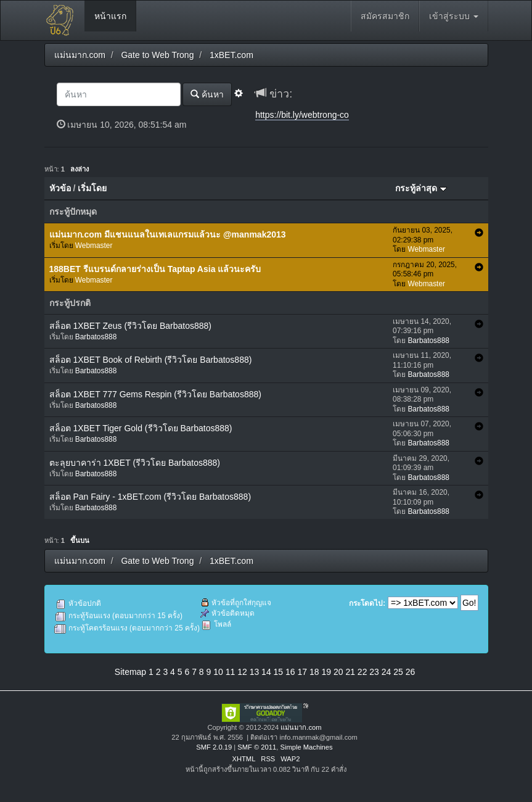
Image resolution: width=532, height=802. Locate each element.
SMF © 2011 (257, 747)
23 (374, 672)
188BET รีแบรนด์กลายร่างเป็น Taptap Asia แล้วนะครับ (155, 269)
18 (314, 672)
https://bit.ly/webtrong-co (302, 115)
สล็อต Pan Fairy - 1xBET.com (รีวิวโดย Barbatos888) (150, 497)
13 (255, 672)
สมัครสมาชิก (385, 16)
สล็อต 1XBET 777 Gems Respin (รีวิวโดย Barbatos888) (155, 394)
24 (387, 672)
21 (350, 672)
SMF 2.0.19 (214, 747)
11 (231, 672)
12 (242, 672)
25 (398, 672)
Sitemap (130, 672)
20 (338, 672)
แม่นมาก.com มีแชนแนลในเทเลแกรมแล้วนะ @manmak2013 (168, 234)
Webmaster (94, 246)
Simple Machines (306, 747)
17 (303, 672)
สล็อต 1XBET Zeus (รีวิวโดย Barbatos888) (131, 326)
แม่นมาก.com (301, 727)
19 (326, 672)
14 (266, 672)
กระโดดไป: (367, 603)
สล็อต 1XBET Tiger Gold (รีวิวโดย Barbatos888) (141, 428)
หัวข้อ (60, 188)
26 (411, 672)
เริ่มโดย (92, 188)
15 (279, 672)
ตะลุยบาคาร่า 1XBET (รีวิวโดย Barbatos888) (135, 463)
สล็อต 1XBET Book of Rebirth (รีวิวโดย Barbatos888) (151, 360)
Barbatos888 (96, 337)
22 (362, 672)
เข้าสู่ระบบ (454, 16)
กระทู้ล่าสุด (421, 188)
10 (218, 672)
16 (290, 672)
